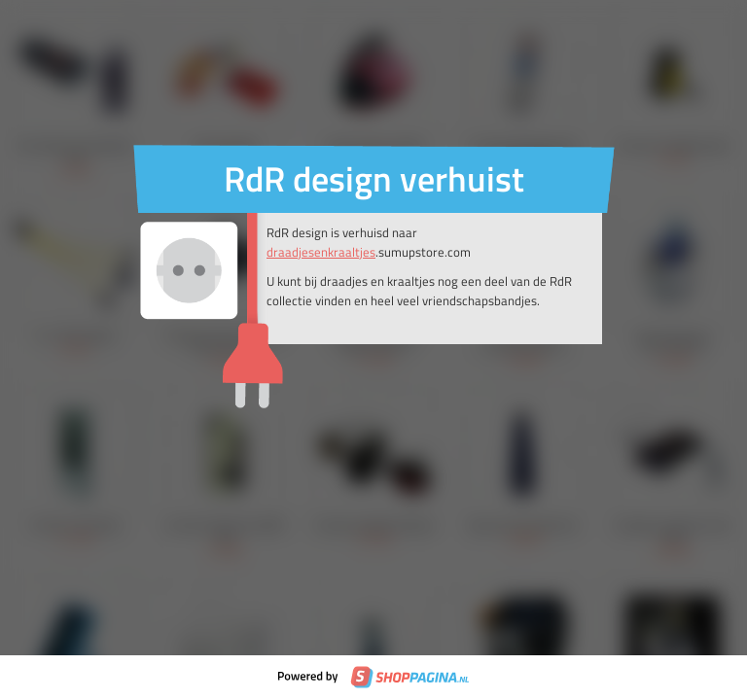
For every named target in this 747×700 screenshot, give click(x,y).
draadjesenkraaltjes (321, 252)
